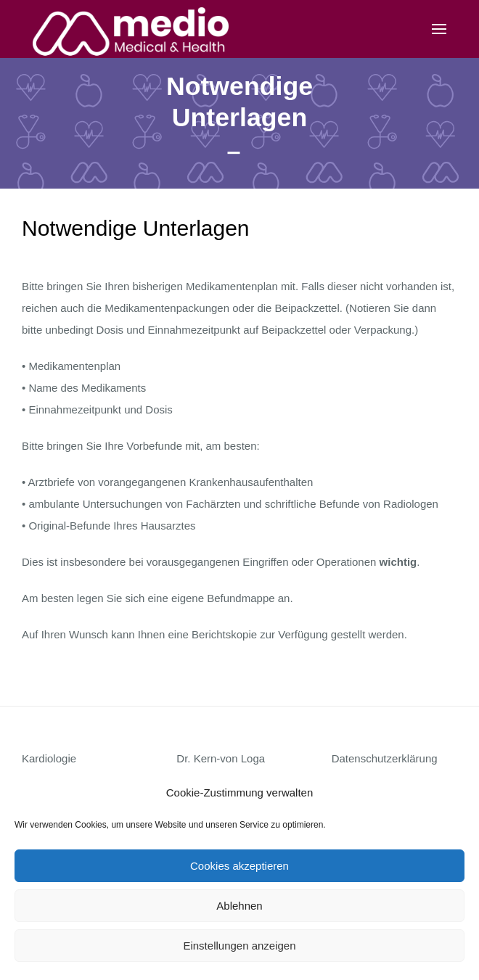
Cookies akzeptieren (239, 866)
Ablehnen (239, 906)
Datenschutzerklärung (385, 758)
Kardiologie (49, 758)
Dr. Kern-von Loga (221, 758)
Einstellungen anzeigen (239, 946)
